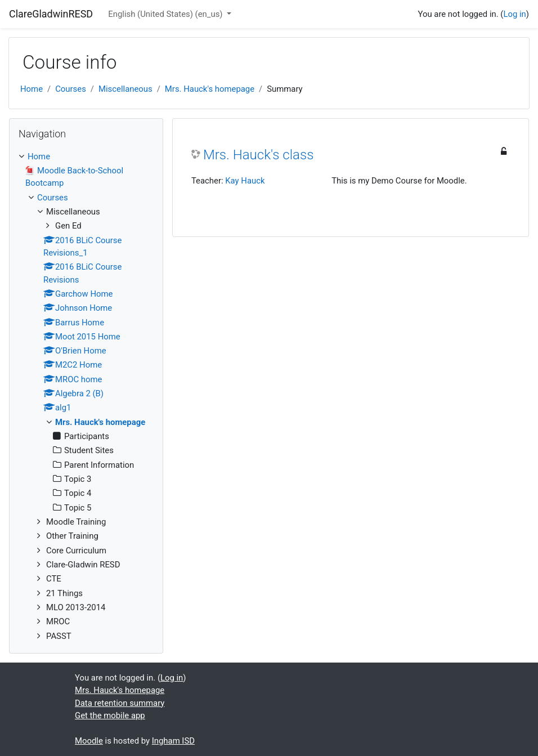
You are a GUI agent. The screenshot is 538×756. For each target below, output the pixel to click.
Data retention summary (120, 703)
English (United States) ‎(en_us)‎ (166, 14)
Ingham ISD (173, 741)
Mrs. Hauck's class (258, 155)
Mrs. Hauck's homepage (210, 89)
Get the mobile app (110, 715)
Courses (71, 89)
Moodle (89, 741)
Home (32, 89)
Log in (514, 14)
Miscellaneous (125, 89)
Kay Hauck (245, 181)
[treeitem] (86, 156)
